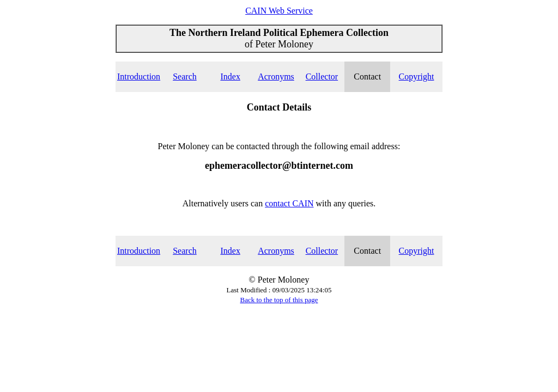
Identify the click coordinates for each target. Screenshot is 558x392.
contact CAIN (289, 203)
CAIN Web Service (279, 11)
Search (185, 76)
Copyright (417, 76)
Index (230, 76)
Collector (322, 76)
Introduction (139, 76)
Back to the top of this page (279, 300)
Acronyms (276, 76)
